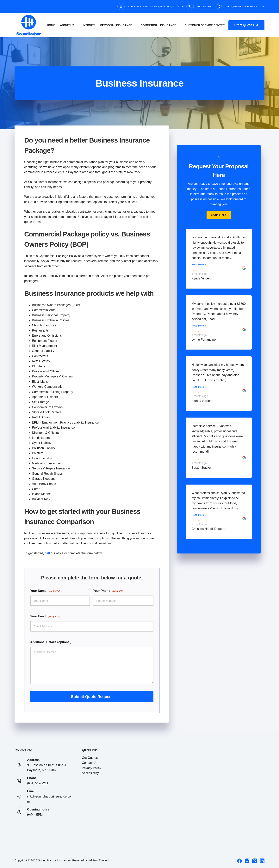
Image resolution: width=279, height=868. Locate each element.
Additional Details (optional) (51, 642)
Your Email (45, 617)
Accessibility (90, 773)
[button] (219, 215)
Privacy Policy (92, 768)
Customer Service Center (205, 25)
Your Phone (109, 591)
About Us (70, 25)
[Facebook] (239, 861)
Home (51, 25)
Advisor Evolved (99, 860)
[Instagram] (247, 861)
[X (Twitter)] (255, 861)
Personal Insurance (119, 25)
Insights (89, 25)
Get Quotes (90, 758)
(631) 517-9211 (205, 6)
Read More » (199, 264)
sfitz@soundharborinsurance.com (246, 6)
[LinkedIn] (262, 861)
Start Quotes (246, 25)
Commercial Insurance (161, 25)
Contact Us (90, 763)
